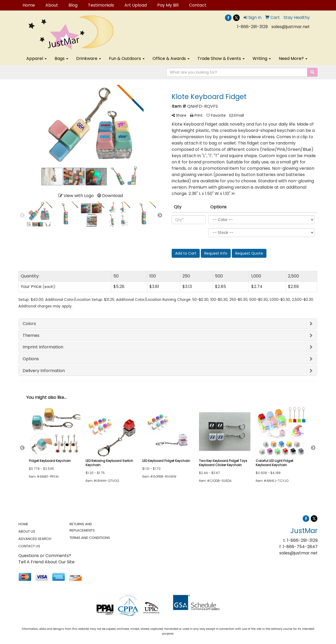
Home (29, 5)
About (52, 5)
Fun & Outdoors (127, 58)
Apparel (36, 58)
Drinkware (89, 58)
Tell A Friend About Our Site (46, 562)
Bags (61, 58)
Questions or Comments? (45, 556)
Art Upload (136, 5)
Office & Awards (171, 58)
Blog (73, 5)
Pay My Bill (168, 5)
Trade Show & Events (221, 58)
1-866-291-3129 (252, 27)
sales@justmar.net (291, 27)
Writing (262, 58)
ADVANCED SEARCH (35, 539)
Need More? (293, 58)
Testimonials (101, 5)
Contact (198, 5)
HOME (23, 524)
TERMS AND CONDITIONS (90, 538)
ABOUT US (27, 531)
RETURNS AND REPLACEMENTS (82, 527)
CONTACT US (29, 546)
